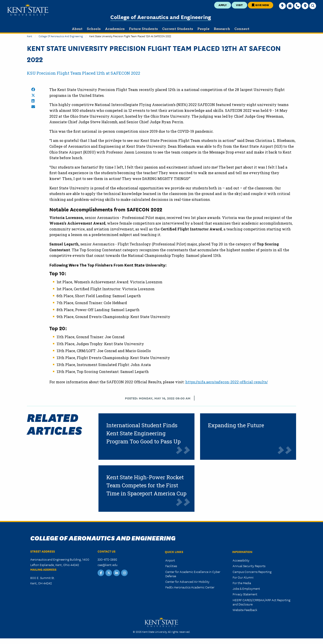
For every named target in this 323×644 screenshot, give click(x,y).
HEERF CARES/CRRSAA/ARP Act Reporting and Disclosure (261, 602)
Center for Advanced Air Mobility (187, 581)
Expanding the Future (236, 425)
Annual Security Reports (249, 566)
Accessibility (241, 560)
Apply (223, 5)
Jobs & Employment (246, 588)
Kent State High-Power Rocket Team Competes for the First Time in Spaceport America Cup (146, 485)
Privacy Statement (245, 594)
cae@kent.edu (108, 565)
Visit (239, 5)
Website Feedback (245, 610)
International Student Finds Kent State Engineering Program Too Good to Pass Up (143, 433)
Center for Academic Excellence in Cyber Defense (193, 574)
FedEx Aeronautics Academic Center (190, 587)
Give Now (260, 5)
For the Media (242, 583)
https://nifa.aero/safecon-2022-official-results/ (227, 382)
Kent (29, 36)
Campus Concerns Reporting (252, 572)
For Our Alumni (243, 577)
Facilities (171, 566)
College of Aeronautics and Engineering (161, 17)
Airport (170, 560)
